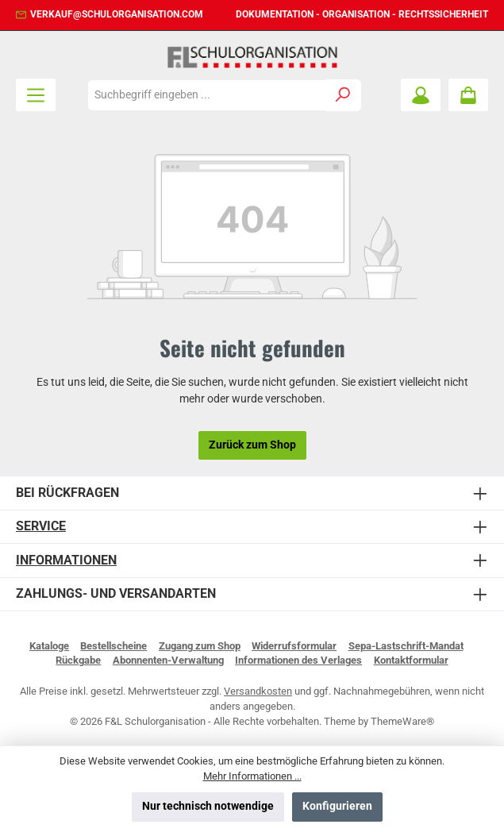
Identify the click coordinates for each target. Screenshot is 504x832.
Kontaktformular (411, 660)
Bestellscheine (113, 646)
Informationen (66, 560)
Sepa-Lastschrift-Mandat (406, 646)
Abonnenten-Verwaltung (168, 660)
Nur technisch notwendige (208, 806)
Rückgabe (78, 660)
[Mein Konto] (421, 95)
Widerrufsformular (294, 646)
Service (41, 526)
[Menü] (36, 95)
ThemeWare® (402, 721)
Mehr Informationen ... (252, 776)
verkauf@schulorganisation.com (117, 14)
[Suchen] (343, 95)
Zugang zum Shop (200, 646)
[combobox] (207, 95)
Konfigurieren (337, 806)
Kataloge (49, 646)
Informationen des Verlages (298, 660)
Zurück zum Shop (252, 445)
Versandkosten (258, 691)
